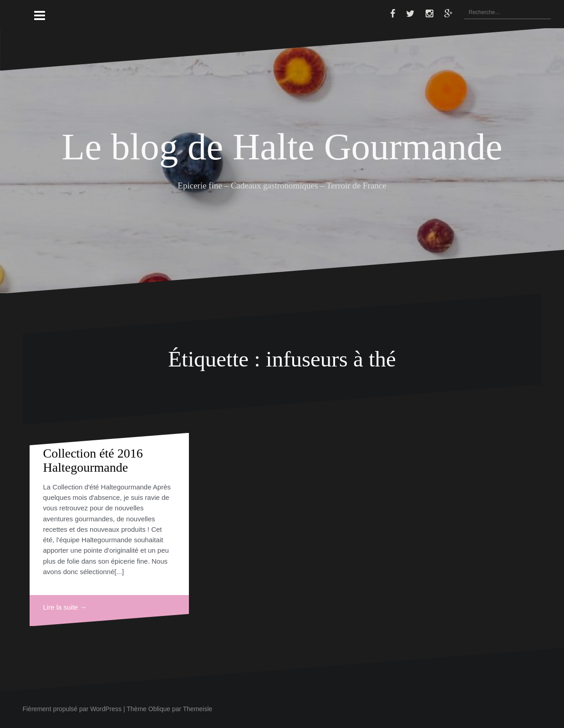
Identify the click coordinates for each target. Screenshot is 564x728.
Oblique (159, 709)
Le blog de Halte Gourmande (282, 147)
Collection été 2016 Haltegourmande (93, 460)
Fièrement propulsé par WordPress (72, 709)
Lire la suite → (65, 607)
